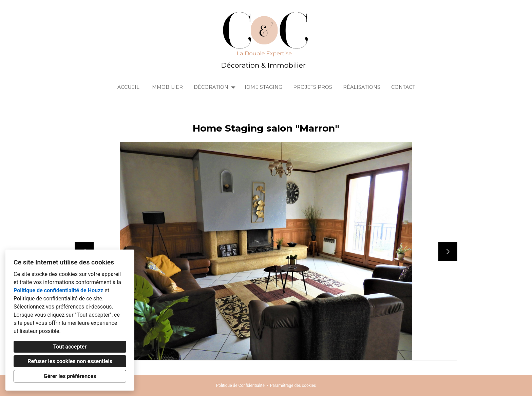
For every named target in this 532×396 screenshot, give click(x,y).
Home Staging (262, 87)
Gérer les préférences (70, 376)
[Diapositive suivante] (448, 252)
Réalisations (362, 87)
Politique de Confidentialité (240, 385)
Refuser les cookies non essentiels (70, 361)
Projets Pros (313, 87)
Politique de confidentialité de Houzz (58, 290)
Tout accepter (70, 347)
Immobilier (167, 87)
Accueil (128, 87)
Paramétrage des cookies (293, 385)
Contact (403, 87)
